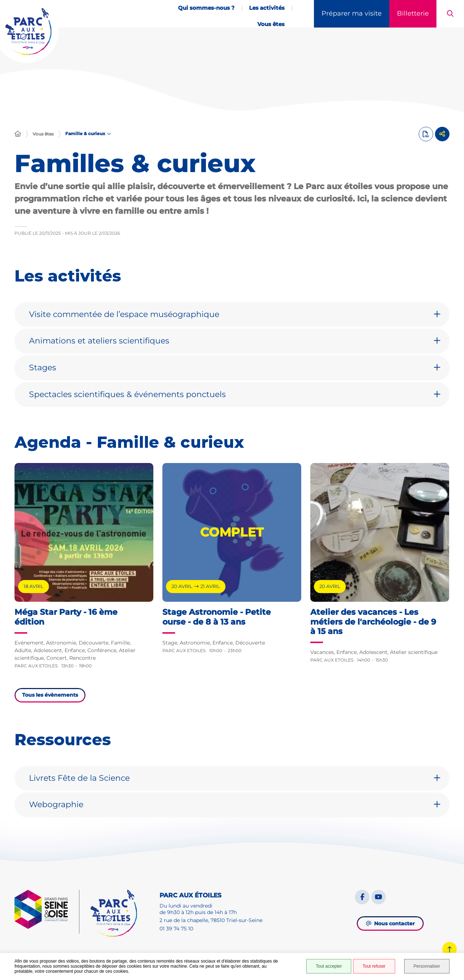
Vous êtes (43, 134)
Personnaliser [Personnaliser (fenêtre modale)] (427, 966)
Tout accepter (329, 966)
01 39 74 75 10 (176, 929)
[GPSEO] (47, 912)
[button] (450, 14)
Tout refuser (374, 966)
